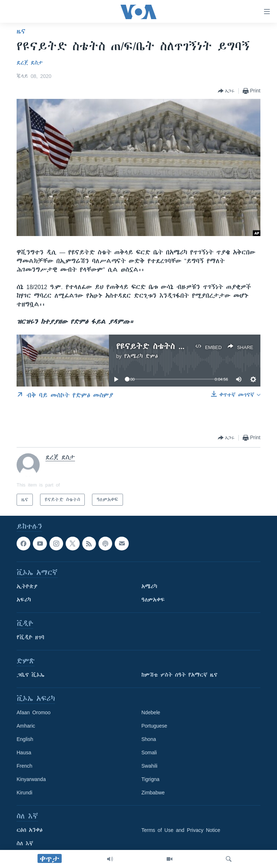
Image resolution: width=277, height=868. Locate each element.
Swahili (149, 766)
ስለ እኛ (25, 844)
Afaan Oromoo (34, 713)
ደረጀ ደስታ (30, 63)
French (25, 766)
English (25, 740)
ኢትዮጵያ (27, 587)
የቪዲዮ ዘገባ (30, 638)
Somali (149, 753)
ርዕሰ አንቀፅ (30, 830)
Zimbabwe (153, 793)
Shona (149, 740)
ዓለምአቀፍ (153, 600)
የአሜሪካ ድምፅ (141, 356)
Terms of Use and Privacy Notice (181, 830)
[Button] (226, 91)
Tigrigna (150, 780)
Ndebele (151, 713)
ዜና (21, 31)
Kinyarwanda (31, 780)
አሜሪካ (149, 587)
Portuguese (154, 726)
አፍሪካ (24, 600)
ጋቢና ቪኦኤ (30, 675)
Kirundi (25, 793)
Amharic (26, 726)
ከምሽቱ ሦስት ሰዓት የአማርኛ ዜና (179, 675)
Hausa (24, 753)
